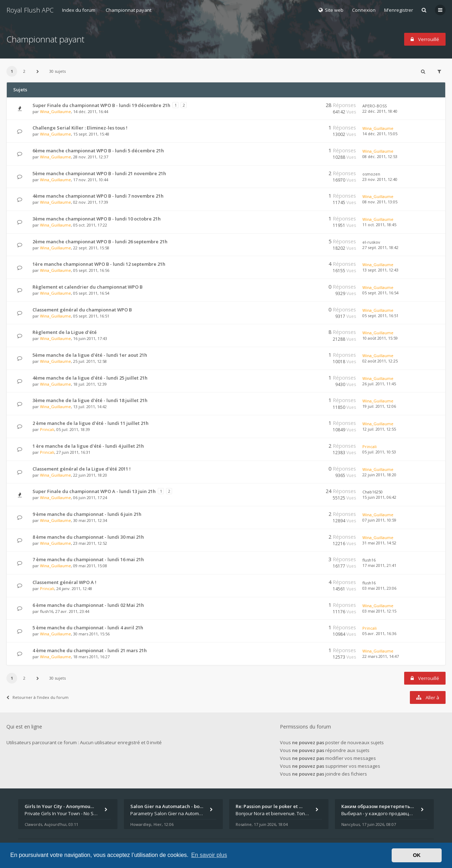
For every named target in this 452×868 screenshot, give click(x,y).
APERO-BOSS (375, 106)
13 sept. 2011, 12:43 (380, 270)
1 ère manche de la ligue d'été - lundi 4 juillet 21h (88, 446)
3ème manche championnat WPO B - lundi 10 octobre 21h (97, 219)
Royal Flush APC (30, 10)
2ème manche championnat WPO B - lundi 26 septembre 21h (100, 242)
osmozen (371, 174)
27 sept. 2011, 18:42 (380, 247)
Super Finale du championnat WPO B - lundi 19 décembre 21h (101, 105)
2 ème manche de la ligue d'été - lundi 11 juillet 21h (91, 423)
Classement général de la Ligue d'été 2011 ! (82, 469)
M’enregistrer (399, 10)
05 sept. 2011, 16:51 (380, 316)
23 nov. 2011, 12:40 (380, 179)
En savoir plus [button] (209, 855)
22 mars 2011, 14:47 (381, 656)
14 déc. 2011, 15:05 (380, 134)
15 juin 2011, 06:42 (379, 497)
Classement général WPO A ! (64, 582)
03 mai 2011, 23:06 (379, 588)
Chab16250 (373, 492)
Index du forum (79, 10)
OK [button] (417, 855)
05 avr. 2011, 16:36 (379, 633)
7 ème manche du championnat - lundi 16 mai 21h (88, 559)
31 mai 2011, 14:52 (379, 543)
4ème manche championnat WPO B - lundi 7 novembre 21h (98, 196)
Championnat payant (129, 10)
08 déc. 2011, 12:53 (380, 156)
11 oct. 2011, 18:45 (379, 225)
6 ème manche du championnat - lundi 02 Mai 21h (88, 605)
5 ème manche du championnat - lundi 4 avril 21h (88, 628)
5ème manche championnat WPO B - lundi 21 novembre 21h (99, 173)
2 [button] (24, 71)
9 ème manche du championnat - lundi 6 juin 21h (87, 514)
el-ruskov (371, 242)
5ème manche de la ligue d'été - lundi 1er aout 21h (90, 355)
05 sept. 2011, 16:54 (380, 293)
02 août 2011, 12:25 (380, 361)
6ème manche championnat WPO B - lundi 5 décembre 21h (98, 151)
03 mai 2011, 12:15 (379, 611)
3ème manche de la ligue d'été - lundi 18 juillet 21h (90, 400)
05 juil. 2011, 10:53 (379, 452)
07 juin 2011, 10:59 (379, 520)
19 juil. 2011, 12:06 (379, 406)
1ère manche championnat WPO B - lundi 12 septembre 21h (99, 264)
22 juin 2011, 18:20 (379, 475)
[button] (37, 71)
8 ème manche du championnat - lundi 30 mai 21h (88, 537)
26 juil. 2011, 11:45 (379, 384)
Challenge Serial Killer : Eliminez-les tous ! (80, 128)
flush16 (369, 560)
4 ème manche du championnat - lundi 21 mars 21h (90, 650)
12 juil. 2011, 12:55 (379, 429)
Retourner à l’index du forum (37, 697)
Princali (47, 429)
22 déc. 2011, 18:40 (380, 111)
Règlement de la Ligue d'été (65, 332)
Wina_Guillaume (56, 111)
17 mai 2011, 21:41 (379, 565)
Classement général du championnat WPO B (82, 310)
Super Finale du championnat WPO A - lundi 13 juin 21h (94, 491)
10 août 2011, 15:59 (380, 338)
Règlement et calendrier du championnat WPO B (87, 287)
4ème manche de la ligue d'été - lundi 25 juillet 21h (90, 378)
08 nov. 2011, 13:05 (380, 202)
